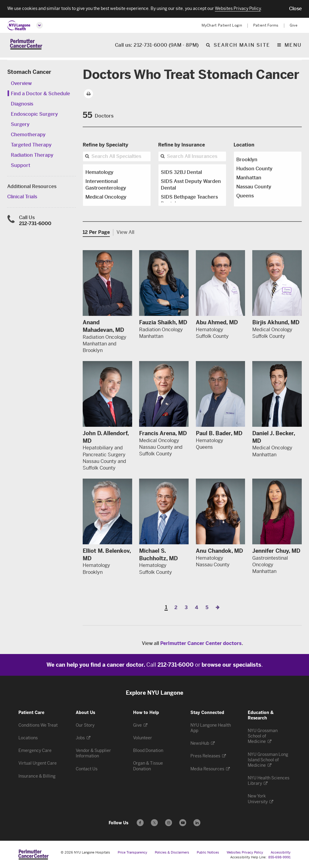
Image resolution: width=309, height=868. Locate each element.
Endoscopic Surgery (34, 114)
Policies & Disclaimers (172, 852)
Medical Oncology (106, 197)
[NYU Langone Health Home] (19, 25)
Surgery (20, 124)
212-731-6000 (35, 223)
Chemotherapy (28, 135)
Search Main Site (242, 47)
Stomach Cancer (29, 72)
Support (21, 165)
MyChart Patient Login (222, 25)
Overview (21, 83)
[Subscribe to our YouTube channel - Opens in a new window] (183, 823)
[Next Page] (218, 608)
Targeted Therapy (31, 145)
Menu (293, 47)
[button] (295, 9)
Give (294, 25)
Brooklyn (247, 160)
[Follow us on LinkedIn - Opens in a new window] (197, 823)
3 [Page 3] (186, 608)
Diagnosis (22, 104)
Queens (245, 196)
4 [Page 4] (197, 608)
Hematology (99, 172)
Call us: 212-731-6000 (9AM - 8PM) (157, 47)
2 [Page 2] (176, 608)
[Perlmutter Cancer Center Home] (26, 46)
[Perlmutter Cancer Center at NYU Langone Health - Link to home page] (33, 854)
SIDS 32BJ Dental (181, 172)
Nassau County (254, 187)
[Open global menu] (40, 25)
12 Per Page (96, 232)
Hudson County (254, 169)
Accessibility (281, 852)
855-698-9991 (279, 857)
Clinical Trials (22, 197)
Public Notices (208, 852)
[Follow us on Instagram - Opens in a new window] (169, 823)
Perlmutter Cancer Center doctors (201, 643)
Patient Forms (266, 25)
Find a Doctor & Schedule (40, 94)
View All (125, 232)
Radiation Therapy (32, 155)
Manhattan (249, 178)
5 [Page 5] (207, 608)
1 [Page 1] (166, 607)
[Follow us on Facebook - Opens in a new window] (140, 823)
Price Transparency (132, 852)
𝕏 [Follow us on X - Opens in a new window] (154, 824)
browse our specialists (231, 665)
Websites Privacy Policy (245, 852)
